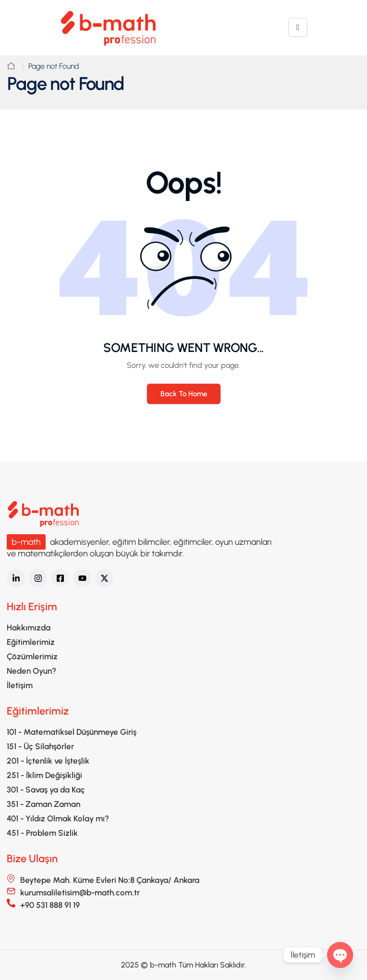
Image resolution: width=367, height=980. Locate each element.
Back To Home (184, 394)
